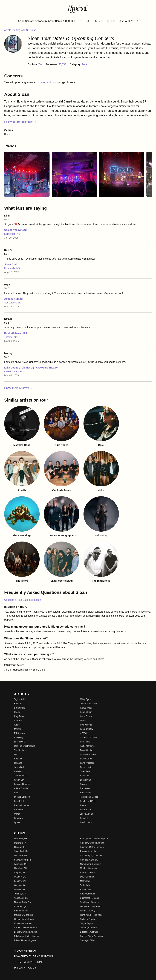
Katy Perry (19, 716)
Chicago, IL (20, 847)
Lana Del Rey (87, 729)
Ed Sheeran (20, 733)
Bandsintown (48, 82)
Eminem (18, 704)
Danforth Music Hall (16, 333)
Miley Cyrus (86, 699)
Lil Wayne (19, 818)
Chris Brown (86, 716)
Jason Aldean (86, 814)
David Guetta (86, 750)
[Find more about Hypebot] (78, 8)
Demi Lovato (86, 767)
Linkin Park (19, 742)
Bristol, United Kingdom (25, 940)
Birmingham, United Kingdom (94, 839)
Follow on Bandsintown (20, 122)
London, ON (20, 881)
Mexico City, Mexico (24, 915)
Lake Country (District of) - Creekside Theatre (31, 368)
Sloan (33, 30)
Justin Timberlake (88, 704)
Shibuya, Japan (87, 919)
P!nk (16, 793)
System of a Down (89, 738)
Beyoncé (18, 759)
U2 (15, 754)
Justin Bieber (20, 767)
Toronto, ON (11, 337)
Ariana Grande (21, 788)
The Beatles (20, 750)
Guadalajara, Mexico (24, 919)
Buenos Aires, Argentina (91, 936)
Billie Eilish (19, 801)
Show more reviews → (18, 388)
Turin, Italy (85, 885)
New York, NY (21, 839)
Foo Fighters (86, 712)
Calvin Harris (86, 822)
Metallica (18, 771)
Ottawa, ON (20, 890)
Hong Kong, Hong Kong (91, 915)
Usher (17, 814)
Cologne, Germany (89, 860)
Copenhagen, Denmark (91, 856)
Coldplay (18, 721)
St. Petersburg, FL (23, 860)
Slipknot (84, 818)
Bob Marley (86, 793)
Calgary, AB (20, 873)
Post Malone (86, 725)
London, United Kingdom (26, 932)
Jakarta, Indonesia (89, 928)
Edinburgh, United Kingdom (27, 936)
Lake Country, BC (14, 371)
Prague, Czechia (88, 851)
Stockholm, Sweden (89, 902)
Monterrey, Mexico (23, 923)
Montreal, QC (20, 906)
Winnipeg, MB (21, 864)
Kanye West (86, 708)
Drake (17, 712)
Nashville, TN (20, 856)
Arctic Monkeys (87, 746)
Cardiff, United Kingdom (25, 928)
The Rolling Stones (89, 797)
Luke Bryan (86, 780)
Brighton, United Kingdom (92, 847)
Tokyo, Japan (86, 923)
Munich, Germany (89, 868)
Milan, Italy (85, 881)
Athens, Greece (87, 873)
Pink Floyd (85, 742)
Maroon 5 (19, 729)
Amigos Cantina (14, 299)
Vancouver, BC (21, 898)
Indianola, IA (20, 843)
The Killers (85, 771)
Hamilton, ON (21, 868)
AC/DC (83, 733)
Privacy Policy (25, 968)
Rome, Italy (86, 890)
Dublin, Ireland (87, 877)
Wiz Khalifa (85, 810)
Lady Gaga (19, 738)
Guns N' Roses (87, 763)
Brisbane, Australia (89, 932)
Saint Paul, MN (21, 851)
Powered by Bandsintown (34, 956)
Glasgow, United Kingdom (92, 843)
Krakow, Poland (87, 894)
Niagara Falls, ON (23, 902)
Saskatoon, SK (12, 303)
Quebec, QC (20, 877)
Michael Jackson (22, 797)
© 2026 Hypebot (25, 951)
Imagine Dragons (22, 784)
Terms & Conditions (29, 962)
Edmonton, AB (12, 234)
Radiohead (85, 788)
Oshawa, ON (20, 885)
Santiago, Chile (87, 940)
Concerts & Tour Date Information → (24, 600)
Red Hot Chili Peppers (25, 746)
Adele (17, 725)
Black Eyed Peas (88, 801)
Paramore (19, 810)
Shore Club (11, 264)
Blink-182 (85, 776)
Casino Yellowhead (15, 230)
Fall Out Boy (86, 759)
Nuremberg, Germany (90, 864)
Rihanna (18, 763)
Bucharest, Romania (90, 898)
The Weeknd (20, 776)
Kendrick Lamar (22, 805)
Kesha (83, 805)
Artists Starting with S (16, 30)
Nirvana (84, 721)
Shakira (84, 784)
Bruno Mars (20, 708)
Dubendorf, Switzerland (91, 906)
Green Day (19, 780)
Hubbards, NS (12, 268)
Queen (17, 822)
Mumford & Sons (88, 754)
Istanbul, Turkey (88, 911)
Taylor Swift (20, 699)
